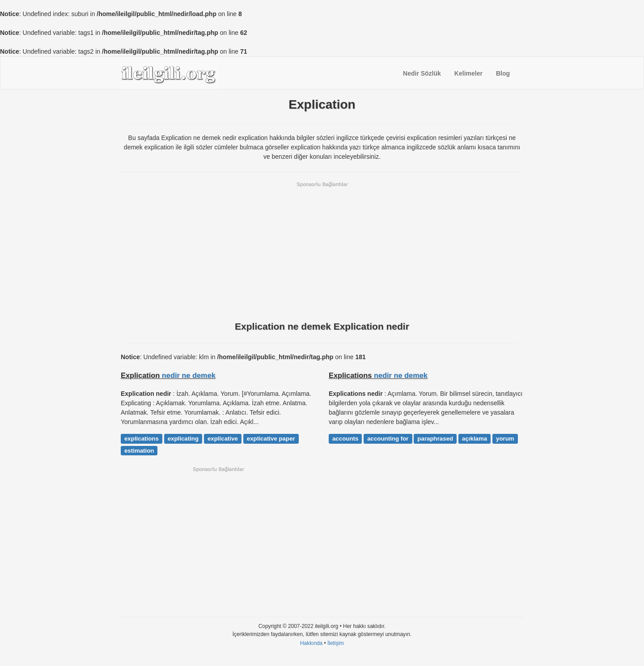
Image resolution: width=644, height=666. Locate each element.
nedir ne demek (189, 375)
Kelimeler (468, 73)
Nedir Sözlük (422, 73)
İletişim (336, 643)
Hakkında (311, 643)
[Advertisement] (322, 250)
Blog (503, 73)
